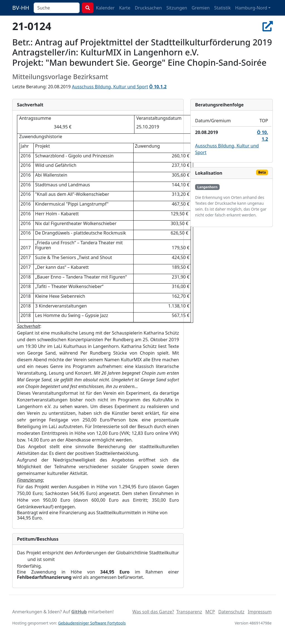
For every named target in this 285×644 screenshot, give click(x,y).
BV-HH (21, 8)
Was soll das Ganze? (153, 612)
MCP (210, 612)
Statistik (222, 8)
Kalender (105, 8)
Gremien (201, 8)
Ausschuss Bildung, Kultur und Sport (110, 87)
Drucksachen (148, 8)
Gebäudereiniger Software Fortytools (92, 623)
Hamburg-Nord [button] (251, 8)
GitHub (79, 612)
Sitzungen (177, 8)
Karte (125, 8)
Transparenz (189, 612)
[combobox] (57, 8)
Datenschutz (231, 612)
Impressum (260, 612)
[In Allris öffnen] (268, 26)
